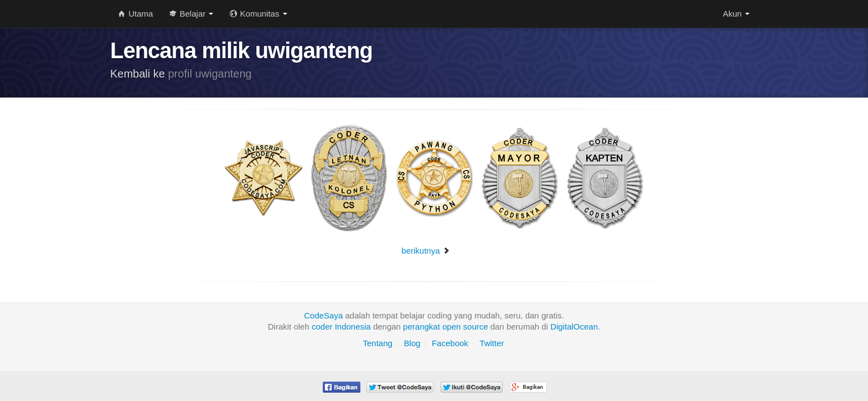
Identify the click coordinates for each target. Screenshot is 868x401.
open (451, 327)
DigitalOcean (574, 327)
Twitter (492, 343)
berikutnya (425, 251)
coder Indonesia (341, 327)
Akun (736, 14)
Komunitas (258, 14)
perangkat (422, 327)
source (476, 327)
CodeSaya (323, 315)
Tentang (377, 343)
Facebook (450, 343)
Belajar (191, 14)
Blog (412, 343)
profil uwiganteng (210, 74)
